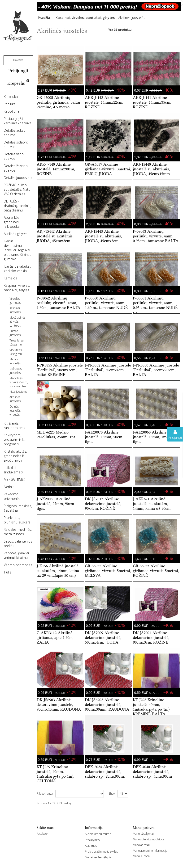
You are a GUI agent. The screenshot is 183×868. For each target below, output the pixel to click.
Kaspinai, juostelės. (15, 310)
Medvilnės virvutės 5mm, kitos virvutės (19, 382)
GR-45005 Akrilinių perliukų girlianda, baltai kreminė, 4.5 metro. (58, 102)
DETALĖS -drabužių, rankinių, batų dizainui (17, 206)
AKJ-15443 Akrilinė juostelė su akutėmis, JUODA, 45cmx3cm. (103, 236)
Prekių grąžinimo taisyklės (101, 852)
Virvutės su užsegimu (16, 352)
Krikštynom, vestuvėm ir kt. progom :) (15, 440)
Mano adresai (141, 845)
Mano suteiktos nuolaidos (148, 839)
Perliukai (10, 104)
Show (112, 794)
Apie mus (91, 846)
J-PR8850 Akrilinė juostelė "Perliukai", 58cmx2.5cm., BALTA (156, 370)
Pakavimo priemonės (12, 496)
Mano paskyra (144, 828)
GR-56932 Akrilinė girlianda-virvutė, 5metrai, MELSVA (108, 571)
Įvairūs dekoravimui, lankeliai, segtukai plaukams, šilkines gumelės (17, 250)
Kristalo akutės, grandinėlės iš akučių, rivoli (15, 456)
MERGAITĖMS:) (14, 479)
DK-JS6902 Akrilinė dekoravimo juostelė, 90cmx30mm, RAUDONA (107, 704)
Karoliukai (11, 97)
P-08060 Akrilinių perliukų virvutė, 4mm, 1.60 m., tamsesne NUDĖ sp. (106, 305)
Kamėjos (10, 278)
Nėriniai (9, 487)
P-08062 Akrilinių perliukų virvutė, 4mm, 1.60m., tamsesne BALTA (59, 303)
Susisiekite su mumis (98, 834)
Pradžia (44, 18)
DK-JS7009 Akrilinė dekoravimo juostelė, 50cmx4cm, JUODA (103, 637)
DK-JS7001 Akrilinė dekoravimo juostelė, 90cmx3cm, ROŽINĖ (151, 637)
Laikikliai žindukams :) (13, 470)
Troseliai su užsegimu (17, 342)
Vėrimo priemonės (18, 565)
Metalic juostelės (15, 361)
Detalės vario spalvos (14, 156)
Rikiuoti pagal (45, 794)
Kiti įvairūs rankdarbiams (14, 426)
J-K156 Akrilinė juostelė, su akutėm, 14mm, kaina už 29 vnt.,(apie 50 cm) (58, 571)
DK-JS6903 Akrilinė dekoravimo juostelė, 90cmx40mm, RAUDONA (59, 704)
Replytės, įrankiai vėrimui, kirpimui (16, 555)
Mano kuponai (142, 856)
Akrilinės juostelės (15, 399)
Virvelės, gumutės (15, 301)
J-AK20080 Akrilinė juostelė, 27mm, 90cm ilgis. (55, 504)
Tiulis (7, 572)
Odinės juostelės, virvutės (15, 411)
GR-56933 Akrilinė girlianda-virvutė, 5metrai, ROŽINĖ (156, 571)
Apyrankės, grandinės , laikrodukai (12, 222)
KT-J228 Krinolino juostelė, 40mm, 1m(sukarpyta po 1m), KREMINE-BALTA (152, 707)
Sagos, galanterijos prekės (18, 544)
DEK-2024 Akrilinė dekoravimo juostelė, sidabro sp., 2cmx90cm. (105, 771)
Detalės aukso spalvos (15, 133)
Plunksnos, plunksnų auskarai (17, 520)
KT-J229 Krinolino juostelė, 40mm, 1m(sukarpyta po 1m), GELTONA (55, 774)
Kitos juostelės (18, 392)
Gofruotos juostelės (15, 371)
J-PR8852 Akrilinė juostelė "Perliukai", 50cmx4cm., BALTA (108, 370)
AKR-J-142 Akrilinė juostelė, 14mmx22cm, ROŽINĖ (104, 102)
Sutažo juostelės (15, 333)
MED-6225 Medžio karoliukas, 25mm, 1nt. (56, 434)
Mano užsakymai (143, 834)
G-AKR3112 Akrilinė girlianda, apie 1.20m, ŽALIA (55, 637)
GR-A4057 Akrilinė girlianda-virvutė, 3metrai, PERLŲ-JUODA (108, 169)
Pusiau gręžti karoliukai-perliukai (18, 121)
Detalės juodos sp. (18, 178)
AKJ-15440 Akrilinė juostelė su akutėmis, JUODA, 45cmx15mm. (152, 169)
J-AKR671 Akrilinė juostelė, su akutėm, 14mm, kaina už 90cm (152, 504)
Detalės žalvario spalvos (16, 168)
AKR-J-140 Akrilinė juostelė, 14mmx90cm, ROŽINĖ (56, 169)
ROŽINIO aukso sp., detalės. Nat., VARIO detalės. (17, 189)
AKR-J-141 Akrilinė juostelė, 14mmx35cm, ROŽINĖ (152, 102)
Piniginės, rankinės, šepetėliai (18, 508)
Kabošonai (12, 111)
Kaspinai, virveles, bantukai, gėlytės (17, 288)
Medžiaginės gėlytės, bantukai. (17, 322)
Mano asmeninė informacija (150, 851)
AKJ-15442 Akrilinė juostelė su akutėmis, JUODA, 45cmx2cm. (55, 236)
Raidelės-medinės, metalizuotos (18, 532)
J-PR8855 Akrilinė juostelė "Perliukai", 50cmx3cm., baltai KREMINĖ (60, 370)
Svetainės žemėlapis (98, 857)
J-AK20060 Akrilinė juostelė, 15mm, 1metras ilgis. (154, 437)
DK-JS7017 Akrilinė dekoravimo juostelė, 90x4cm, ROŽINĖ (103, 504)
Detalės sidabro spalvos (16, 144)
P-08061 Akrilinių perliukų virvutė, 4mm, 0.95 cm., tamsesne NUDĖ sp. (155, 305)
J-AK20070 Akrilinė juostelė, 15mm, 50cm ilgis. (104, 437)
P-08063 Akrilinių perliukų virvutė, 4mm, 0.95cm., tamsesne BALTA (156, 236)
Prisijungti (18, 71)
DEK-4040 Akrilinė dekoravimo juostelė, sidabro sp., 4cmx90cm (152, 771)
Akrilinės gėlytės (16, 234)
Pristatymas (92, 840)
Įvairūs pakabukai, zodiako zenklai (17, 269)
